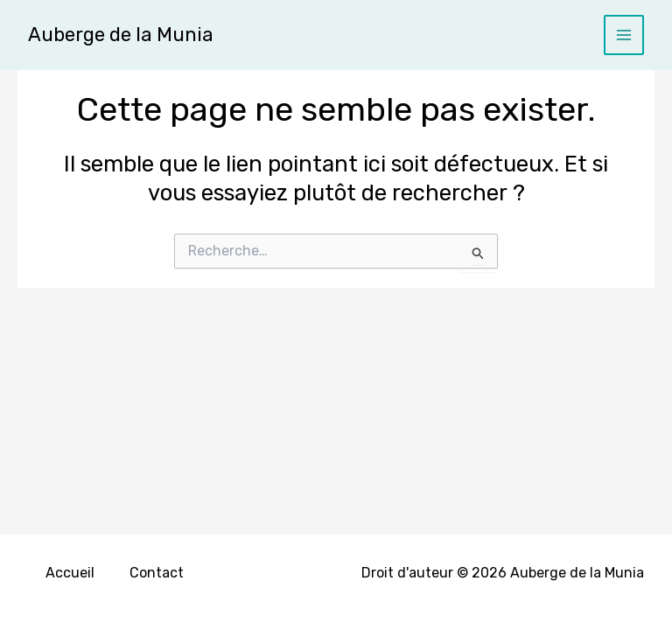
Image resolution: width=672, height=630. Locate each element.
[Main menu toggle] (624, 35)
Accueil (70, 573)
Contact (157, 573)
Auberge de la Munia (121, 35)
